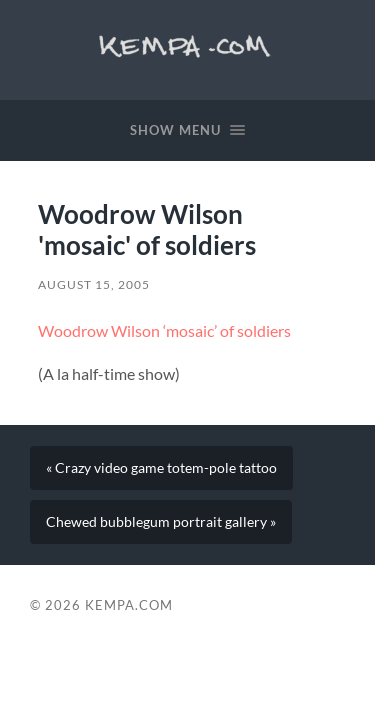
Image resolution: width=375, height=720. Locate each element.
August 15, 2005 (94, 284)
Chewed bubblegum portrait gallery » (161, 522)
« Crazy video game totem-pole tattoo (161, 468)
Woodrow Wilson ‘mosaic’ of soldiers (164, 330)
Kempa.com (187, 45)
